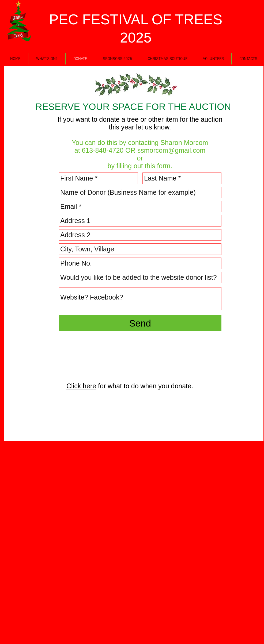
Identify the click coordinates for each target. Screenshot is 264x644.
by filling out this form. (140, 166)
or (140, 158)
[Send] (140, 323)
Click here (81, 386)
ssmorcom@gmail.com (171, 150)
